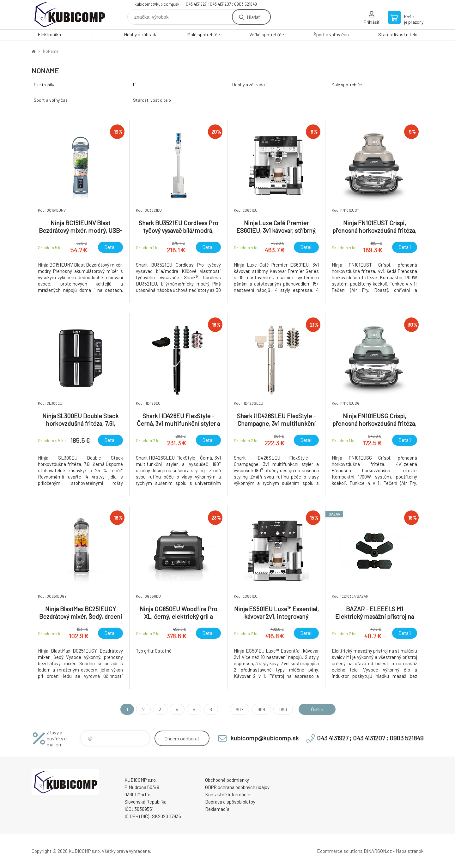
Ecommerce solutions (340, 851)
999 (282, 709)
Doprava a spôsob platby (230, 802)
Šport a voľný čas (331, 34)
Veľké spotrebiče (267, 34)
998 (260, 709)
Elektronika (49, 34)
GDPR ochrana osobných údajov (237, 787)
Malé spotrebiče (203, 34)
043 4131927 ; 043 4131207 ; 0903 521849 (221, 4)
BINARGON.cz (378, 851)
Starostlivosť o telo (398, 34)
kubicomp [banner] (70, 15)
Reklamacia (217, 809)
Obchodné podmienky (227, 780)
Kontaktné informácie (228, 794)
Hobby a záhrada (141, 34)
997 (239, 709)
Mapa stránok (409, 851)
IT (92, 34)
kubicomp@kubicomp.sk (157, 4)
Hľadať (253, 17)
